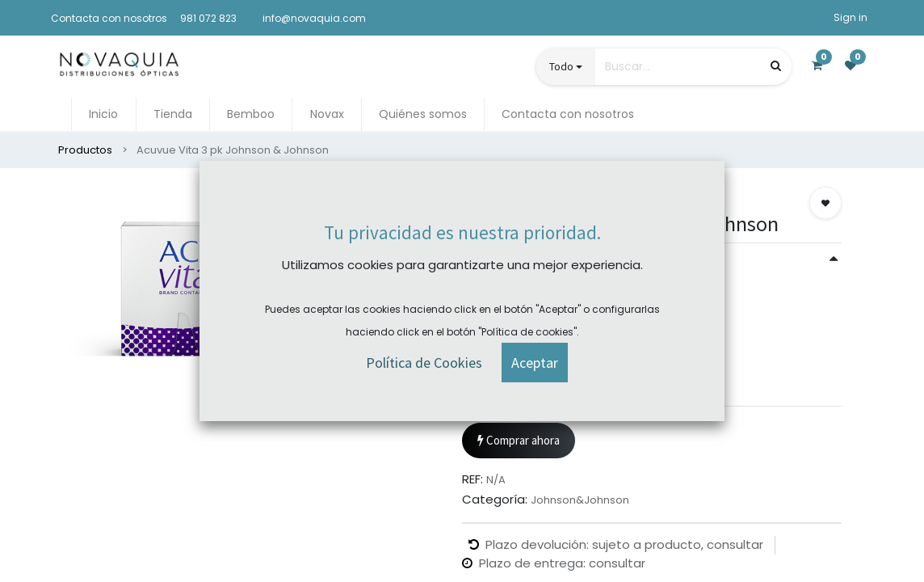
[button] (825, 203)
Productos (85, 150)
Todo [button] (561, 66)
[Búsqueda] (776, 66)
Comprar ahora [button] (519, 441)
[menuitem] (103, 114)
